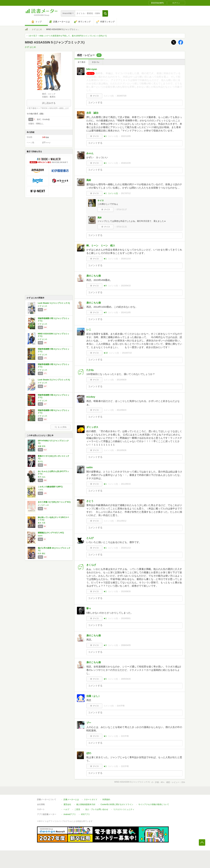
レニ (89, 329)
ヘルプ (66, 809)
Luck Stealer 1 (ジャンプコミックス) (54, 303)
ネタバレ (96, 62)
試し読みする (49, 103)
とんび (90, 538)
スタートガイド (91, 799)
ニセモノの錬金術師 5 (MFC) (50, 487)
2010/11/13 (126, 548)
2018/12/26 (126, 163)
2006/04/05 (126, 645)
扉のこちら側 (94, 276)
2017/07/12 (126, 193)
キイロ (101, 200)
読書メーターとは (71, 799)
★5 (105, 679)
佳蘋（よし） (94, 696)
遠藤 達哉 (42, 446)
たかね (90, 370)
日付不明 (121, 706)
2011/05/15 (126, 484)
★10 (106, 353)
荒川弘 (40, 461)
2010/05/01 (126, 618)
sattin (90, 467)
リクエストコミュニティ (124, 809)
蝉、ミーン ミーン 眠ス (101, 246)
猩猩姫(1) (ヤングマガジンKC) (51, 533)
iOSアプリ (85, 814)
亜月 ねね (42, 477)
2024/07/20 (122, 96)
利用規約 (106, 799)
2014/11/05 (126, 312)
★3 (105, 645)
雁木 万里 (42, 523)
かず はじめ (37, 29)
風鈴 (89, 180)
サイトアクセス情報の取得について (154, 804)
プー (89, 723)
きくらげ (91, 565)
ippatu (40, 536)
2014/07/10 (127, 353)
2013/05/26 (122, 450)
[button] (105, 13)
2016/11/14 (126, 259)
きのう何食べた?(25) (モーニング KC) (54, 502)
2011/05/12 (122, 521)
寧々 (89, 608)
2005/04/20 (126, 679)
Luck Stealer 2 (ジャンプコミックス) (54, 380)
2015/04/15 (126, 286)
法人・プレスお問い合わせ (97, 809)
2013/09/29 (122, 380)
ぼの (89, 753)
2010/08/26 (126, 591)
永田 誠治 (92, 113)
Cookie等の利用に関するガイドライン (117, 804)
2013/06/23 (122, 410)
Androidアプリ (70, 814)
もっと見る (61, 427)
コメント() (109, 96)
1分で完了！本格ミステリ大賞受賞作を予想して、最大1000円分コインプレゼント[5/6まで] (68, 36)
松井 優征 (42, 553)
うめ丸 (40, 490)
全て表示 (82, 62)
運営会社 (67, 804)
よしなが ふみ (43, 505)
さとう (90, 501)
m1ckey (91, 397)
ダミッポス (92, 427)
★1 (105, 136)
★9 (105, 286)
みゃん (90, 153)
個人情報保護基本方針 (86, 804)
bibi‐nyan (92, 69)
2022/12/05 (126, 136)
